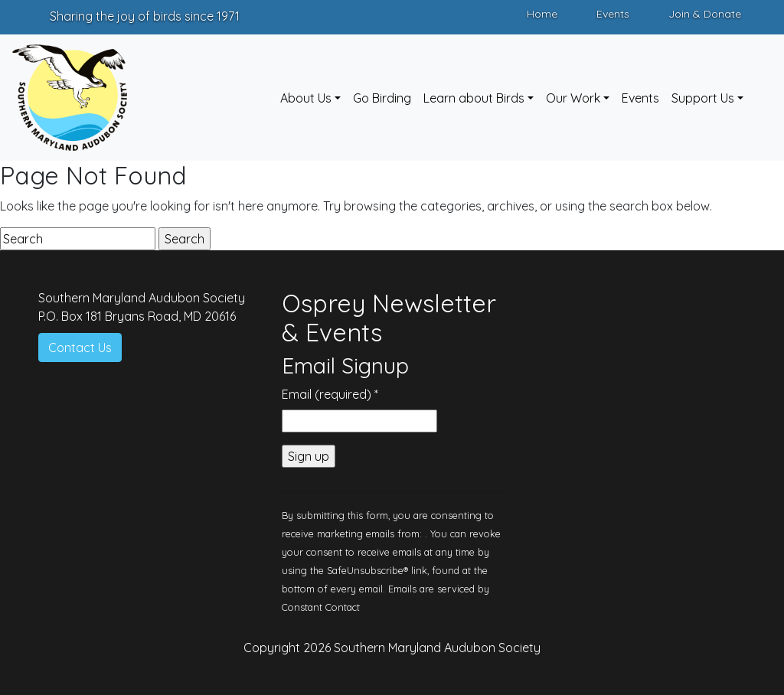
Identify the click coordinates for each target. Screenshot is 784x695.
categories (451, 206)
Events (613, 14)
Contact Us (80, 347)
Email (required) (330, 394)
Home (542, 14)
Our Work (573, 98)
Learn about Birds (474, 98)
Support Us (703, 98)
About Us (306, 98)
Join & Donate (705, 14)
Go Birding (382, 98)
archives (511, 206)
